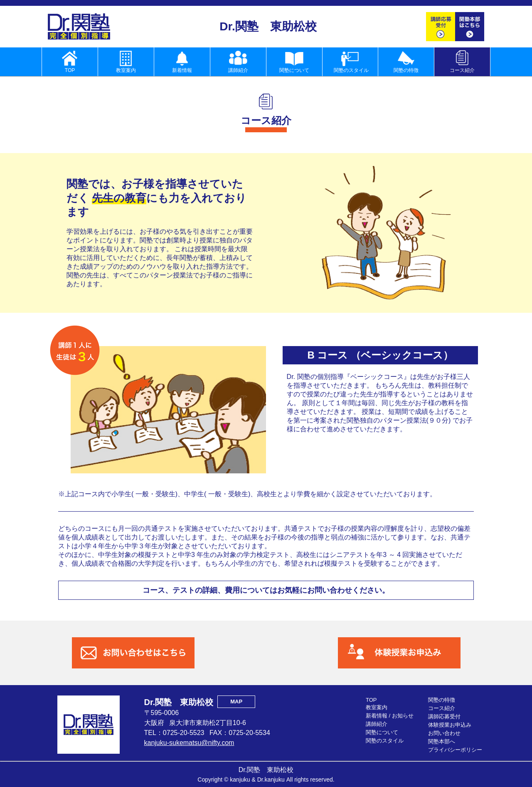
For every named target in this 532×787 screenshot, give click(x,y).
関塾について (382, 732)
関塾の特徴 (442, 700)
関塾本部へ (442, 741)
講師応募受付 (444, 716)
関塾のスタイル (385, 741)
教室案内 (377, 707)
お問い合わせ (444, 733)
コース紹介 (442, 708)
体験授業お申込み (450, 725)
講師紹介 (377, 724)
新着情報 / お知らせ (390, 716)
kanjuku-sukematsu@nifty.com (189, 743)
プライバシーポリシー (455, 750)
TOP (371, 700)
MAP (236, 702)
